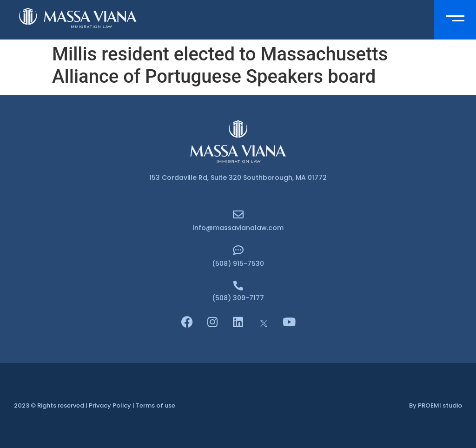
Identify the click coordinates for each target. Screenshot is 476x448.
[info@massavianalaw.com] (238, 214)
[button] (455, 20)
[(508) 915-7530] (238, 250)
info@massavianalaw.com (238, 228)
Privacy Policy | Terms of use (132, 405)
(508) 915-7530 (238, 264)
